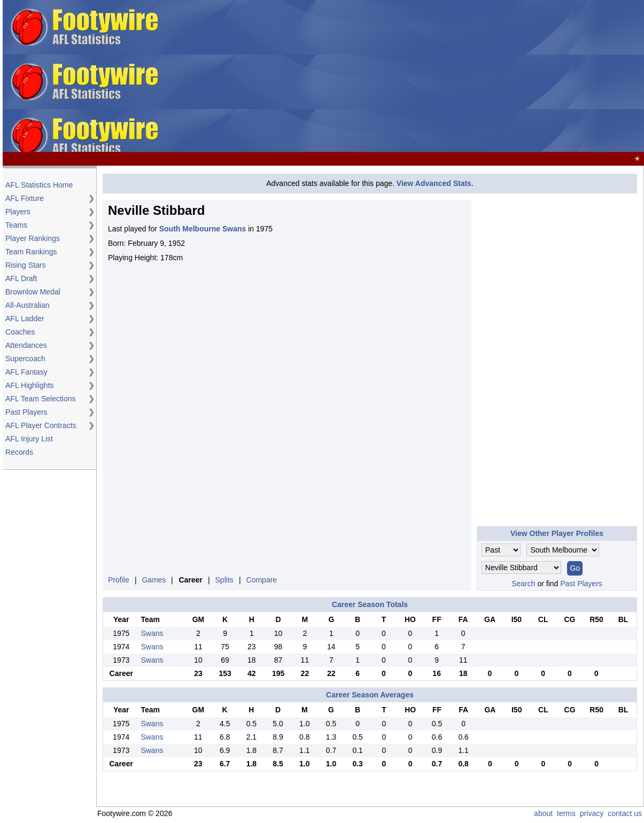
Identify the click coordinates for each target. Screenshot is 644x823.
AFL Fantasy (26, 372)
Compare (262, 580)
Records (19, 452)
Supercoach (25, 359)
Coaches (20, 332)
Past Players (26, 412)
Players (18, 212)
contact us (625, 813)
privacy (592, 813)
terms (566, 813)
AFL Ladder (25, 319)
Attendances (26, 345)
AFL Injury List (29, 439)
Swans (152, 633)
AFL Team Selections (41, 399)
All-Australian (27, 305)
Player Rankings (33, 238)
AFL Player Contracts (41, 425)
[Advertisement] (474, 76)
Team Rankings (31, 252)
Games (154, 580)
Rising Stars (25, 265)
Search (523, 584)
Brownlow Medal (33, 292)
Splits (224, 580)
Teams (16, 225)
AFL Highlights (30, 385)
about (543, 813)
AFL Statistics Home (39, 185)
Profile (119, 580)
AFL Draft (21, 278)
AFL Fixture (25, 198)
